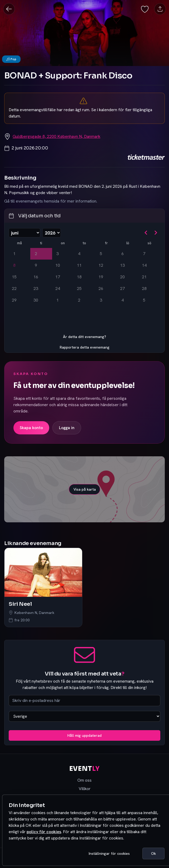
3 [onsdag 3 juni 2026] (58, 254)
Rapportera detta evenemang (85, 347)
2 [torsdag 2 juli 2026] (79, 300)
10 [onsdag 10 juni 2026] (58, 265)
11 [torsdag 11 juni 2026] (79, 265)
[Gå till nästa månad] (156, 233)
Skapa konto (31, 428)
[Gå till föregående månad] (146, 233)
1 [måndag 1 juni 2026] (14, 254)
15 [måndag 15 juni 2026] (14, 277)
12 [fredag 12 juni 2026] (101, 265)
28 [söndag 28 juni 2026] (144, 288)
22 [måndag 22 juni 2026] (14, 288)
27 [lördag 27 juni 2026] (122, 288)
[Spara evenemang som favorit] (145, 9)
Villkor (85, 789)
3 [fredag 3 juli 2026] (101, 300)
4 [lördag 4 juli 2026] (123, 300)
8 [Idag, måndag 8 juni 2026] (14, 265)
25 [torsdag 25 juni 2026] (79, 288)
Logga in (67, 428)
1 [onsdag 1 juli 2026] (58, 300)
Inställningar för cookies (109, 853)
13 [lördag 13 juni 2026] (122, 265)
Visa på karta (85, 489)
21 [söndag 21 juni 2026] (144, 277)
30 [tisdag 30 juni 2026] (36, 300)
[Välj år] (52, 233)
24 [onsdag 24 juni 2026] (58, 288)
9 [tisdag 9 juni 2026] (36, 265)
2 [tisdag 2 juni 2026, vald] (36, 254)
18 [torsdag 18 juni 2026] (79, 277)
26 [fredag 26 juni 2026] (101, 288)
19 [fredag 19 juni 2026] (101, 277)
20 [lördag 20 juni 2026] (122, 277)
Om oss (84, 780)
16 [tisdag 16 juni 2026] (36, 277)
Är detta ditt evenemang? (84, 337)
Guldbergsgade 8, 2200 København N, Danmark (56, 136)
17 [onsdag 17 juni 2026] (58, 277)
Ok (153, 853)
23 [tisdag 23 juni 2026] (36, 288)
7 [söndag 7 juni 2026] (144, 254)
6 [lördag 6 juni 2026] (123, 254)
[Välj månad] (24, 233)
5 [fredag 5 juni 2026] (101, 254)
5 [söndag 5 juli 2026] (144, 300)
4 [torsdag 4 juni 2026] (79, 254)
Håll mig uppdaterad (84, 735)
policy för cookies (44, 832)
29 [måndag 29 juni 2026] (14, 300)
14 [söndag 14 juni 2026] (144, 265)
